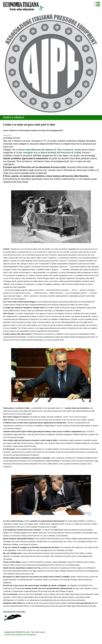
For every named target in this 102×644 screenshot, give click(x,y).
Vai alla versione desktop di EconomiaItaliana (20, 634)
